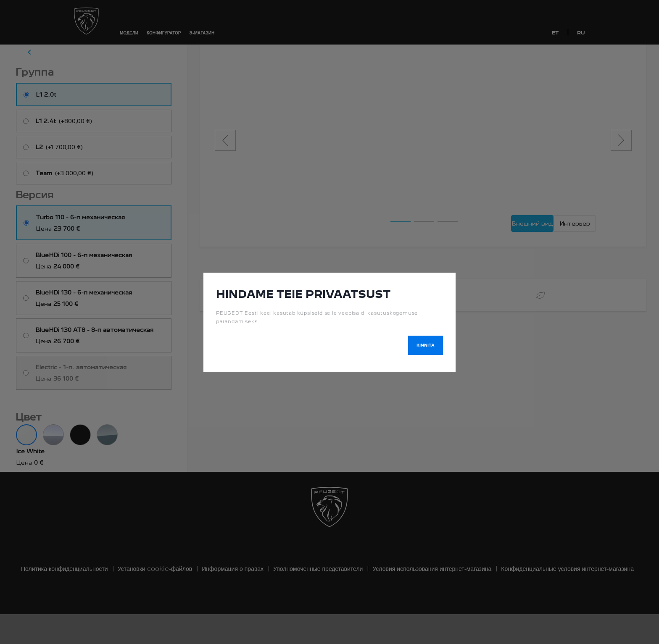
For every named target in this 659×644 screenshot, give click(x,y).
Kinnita (426, 345)
